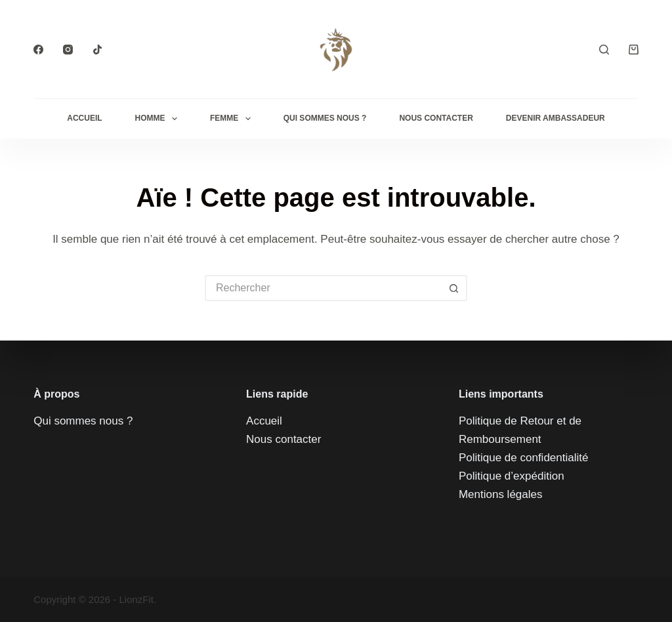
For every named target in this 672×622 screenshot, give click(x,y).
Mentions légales (501, 494)
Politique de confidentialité (524, 458)
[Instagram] (68, 50)
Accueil (84, 118)
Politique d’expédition (512, 476)
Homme (159, 119)
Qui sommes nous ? (83, 421)
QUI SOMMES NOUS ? (325, 118)
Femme (233, 119)
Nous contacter (436, 118)
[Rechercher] (604, 50)
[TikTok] (97, 50)
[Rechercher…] (323, 288)
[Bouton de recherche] (454, 288)
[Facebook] (38, 50)
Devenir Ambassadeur (556, 118)
